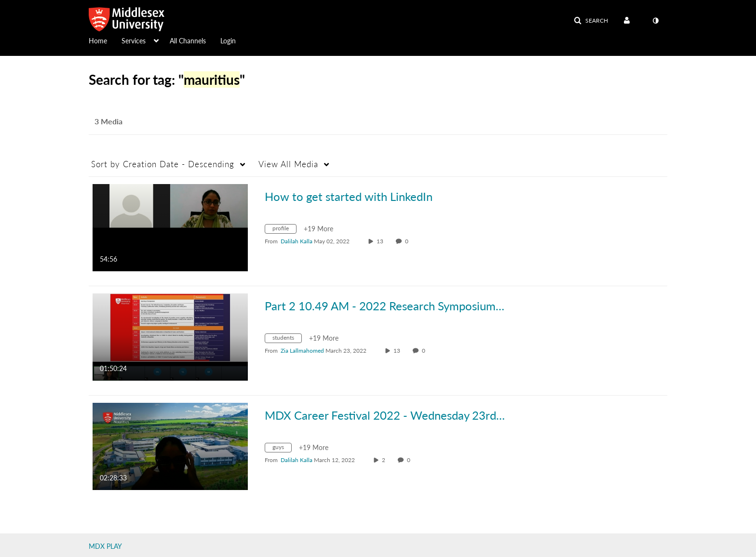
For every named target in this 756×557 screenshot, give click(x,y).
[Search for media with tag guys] (282, 449)
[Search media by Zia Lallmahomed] (302, 351)
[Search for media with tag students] (287, 339)
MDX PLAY (105, 546)
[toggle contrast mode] (655, 21)
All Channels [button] (188, 41)
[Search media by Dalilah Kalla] (297, 241)
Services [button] (134, 41)
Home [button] (98, 41)
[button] (591, 21)
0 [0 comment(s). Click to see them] (408, 241)
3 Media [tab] (108, 121)
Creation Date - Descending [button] (163, 164)
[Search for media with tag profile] (284, 230)
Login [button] (228, 41)
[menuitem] (105, 40)
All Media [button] (288, 164)
